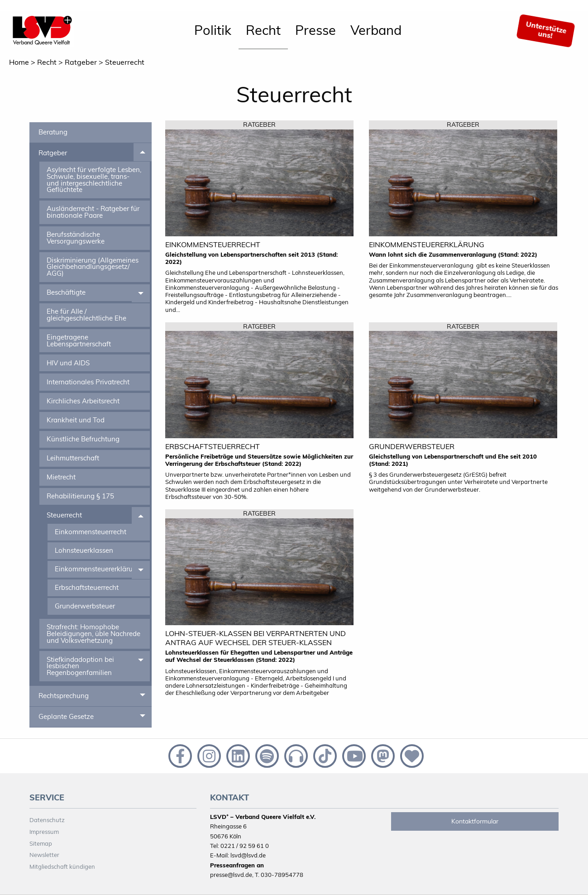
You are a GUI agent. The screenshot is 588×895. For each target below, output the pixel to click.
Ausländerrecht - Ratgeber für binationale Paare (93, 212)
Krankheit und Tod (76, 420)
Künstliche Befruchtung (83, 439)
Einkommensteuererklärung (93, 569)
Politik (213, 30)
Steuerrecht (125, 62)
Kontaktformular (475, 821)
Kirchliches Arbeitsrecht (83, 401)
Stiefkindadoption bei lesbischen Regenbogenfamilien (80, 666)
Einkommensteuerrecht (91, 532)
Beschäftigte (66, 292)
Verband (376, 30)
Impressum (44, 832)
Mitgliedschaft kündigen (62, 866)
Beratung (53, 132)
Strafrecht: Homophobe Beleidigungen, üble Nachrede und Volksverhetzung (93, 633)
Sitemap (41, 843)
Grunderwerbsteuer (85, 606)
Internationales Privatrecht (88, 382)
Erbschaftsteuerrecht (87, 587)
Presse (316, 30)
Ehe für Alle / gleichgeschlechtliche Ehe (86, 315)
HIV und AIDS (68, 363)
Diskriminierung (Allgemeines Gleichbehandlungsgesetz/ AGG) (93, 267)
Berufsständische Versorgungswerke (76, 238)
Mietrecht (61, 477)
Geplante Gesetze (66, 716)
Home (19, 62)
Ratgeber (81, 62)
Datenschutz (47, 820)
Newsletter (44, 855)
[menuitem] (213, 31)
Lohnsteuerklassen (84, 550)
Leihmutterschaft (73, 458)
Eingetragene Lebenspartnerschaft (79, 340)
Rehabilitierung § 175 (80, 496)
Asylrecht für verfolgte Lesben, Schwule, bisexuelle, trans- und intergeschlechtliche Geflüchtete (94, 179)
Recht (263, 30)
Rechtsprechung (64, 696)
